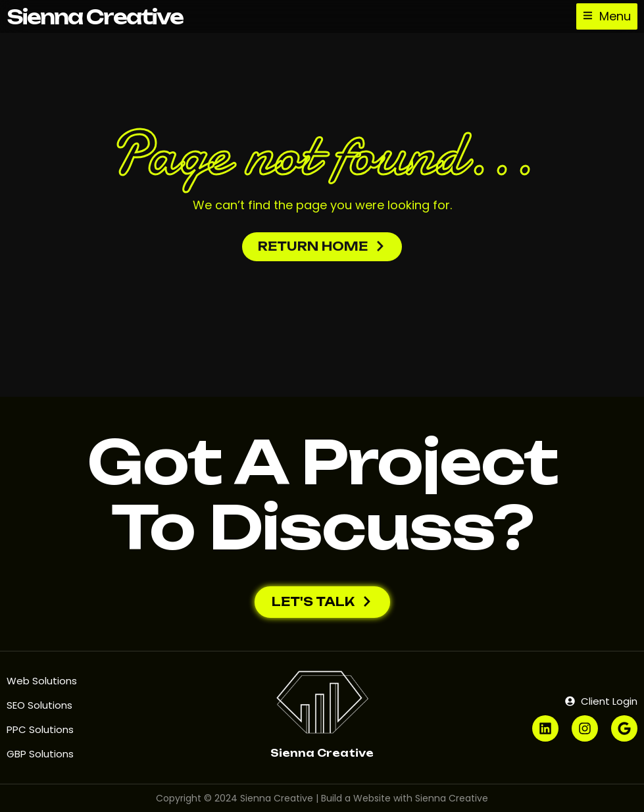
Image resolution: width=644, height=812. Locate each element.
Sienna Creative (95, 17)
